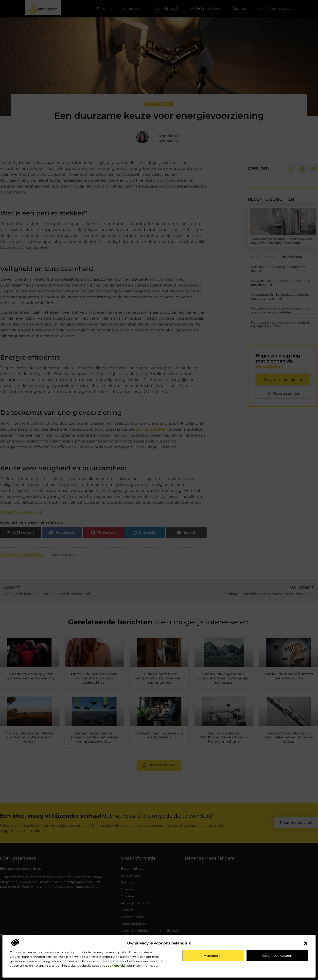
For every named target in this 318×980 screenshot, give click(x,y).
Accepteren (213, 956)
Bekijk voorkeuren (277, 956)
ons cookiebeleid (112, 966)
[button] (306, 943)
